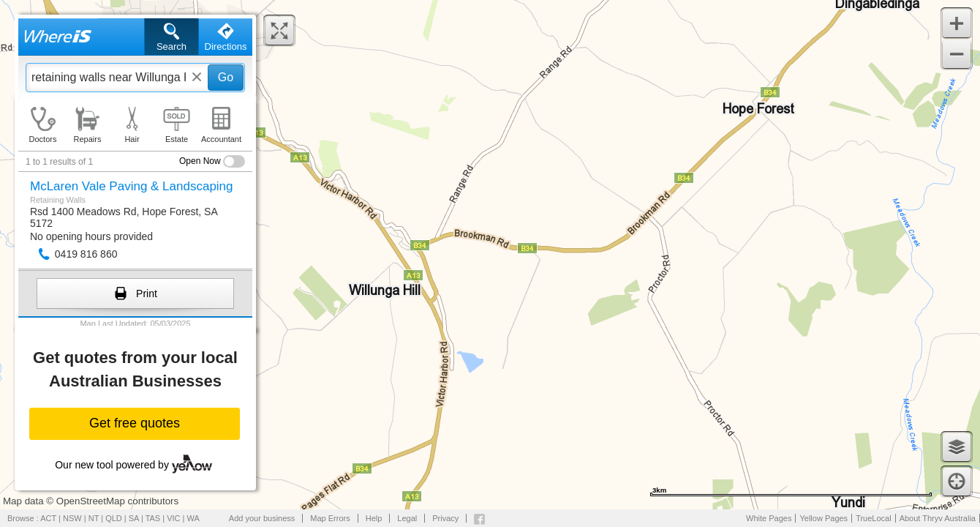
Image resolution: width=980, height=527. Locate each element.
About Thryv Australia (938, 518)
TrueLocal (874, 518)
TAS (153, 518)
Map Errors (330, 518)
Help (374, 518)
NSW (72, 518)
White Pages (769, 518)
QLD (114, 518)
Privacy (445, 518)
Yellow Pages (823, 518)
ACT (48, 518)
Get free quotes (135, 423)
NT (94, 518)
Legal (407, 518)
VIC (173, 518)
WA (193, 518)
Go (226, 77)
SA (134, 518)
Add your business (262, 518)
